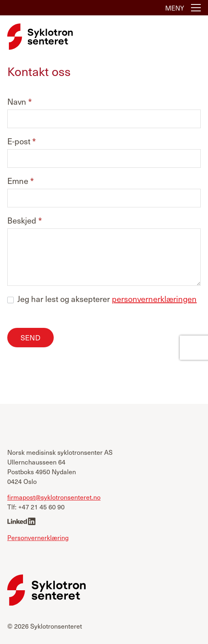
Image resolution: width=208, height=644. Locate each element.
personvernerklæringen (154, 299)
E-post (22, 142)
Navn (20, 102)
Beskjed (25, 221)
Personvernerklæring (38, 537)
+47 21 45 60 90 (41, 507)
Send (30, 337)
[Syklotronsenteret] (40, 37)
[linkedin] (21, 522)
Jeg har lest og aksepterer (102, 299)
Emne (21, 181)
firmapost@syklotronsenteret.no (54, 497)
